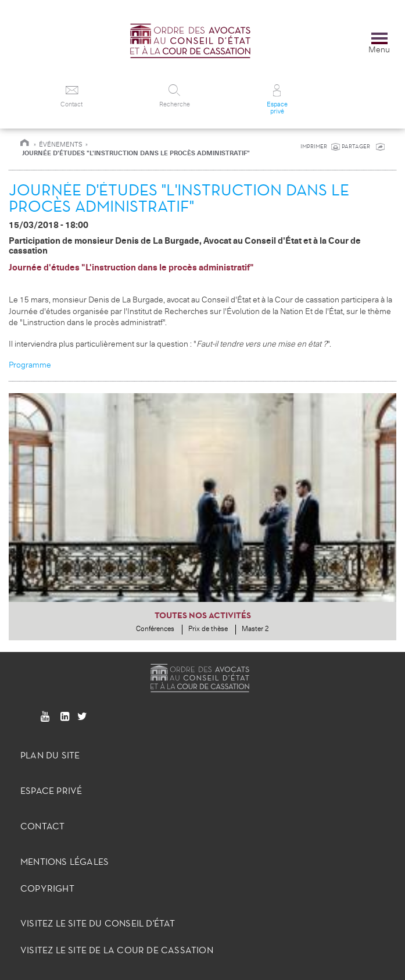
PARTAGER (357, 146)
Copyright (47, 888)
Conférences (155, 629)
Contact (42, 826)
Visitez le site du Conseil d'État (98, 923)
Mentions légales (64, 862)
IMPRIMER (314, 146)
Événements (61, 145)
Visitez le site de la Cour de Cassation (117, 950)
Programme (30, 365)
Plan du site (50, 755)
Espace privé (51, 791)
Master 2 (255, 629)
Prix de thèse (208, 629)
